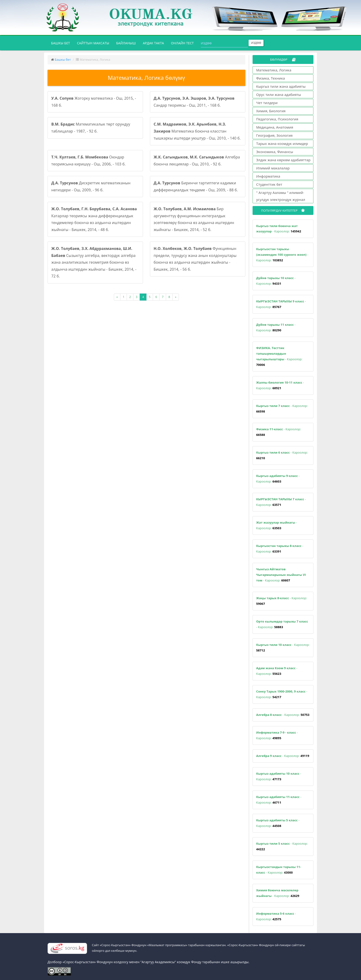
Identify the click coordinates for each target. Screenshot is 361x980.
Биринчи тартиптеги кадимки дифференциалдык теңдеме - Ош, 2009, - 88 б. (196, 186)
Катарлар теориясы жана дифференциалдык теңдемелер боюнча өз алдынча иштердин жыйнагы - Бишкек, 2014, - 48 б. (94, 219)
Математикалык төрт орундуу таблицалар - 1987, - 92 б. (91, 128)
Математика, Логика (274, 70)
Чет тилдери (267, 103)
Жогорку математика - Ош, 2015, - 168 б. (94, 102)
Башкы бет (62, 43)
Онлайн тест (182, 43)
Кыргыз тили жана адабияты (281, 86)
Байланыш (126, 43)
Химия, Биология (271, 111)
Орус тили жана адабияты (279, 94)
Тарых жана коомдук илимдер (282, 143)
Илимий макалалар (273, 168)
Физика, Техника (271, 78)
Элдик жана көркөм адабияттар (283, 160)
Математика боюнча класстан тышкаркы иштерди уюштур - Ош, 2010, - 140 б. (197, 131)
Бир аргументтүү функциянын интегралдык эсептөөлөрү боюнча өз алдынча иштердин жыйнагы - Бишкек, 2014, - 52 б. (194, 219)
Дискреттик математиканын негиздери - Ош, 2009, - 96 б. (91, 186)
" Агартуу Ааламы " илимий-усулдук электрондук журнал (281, 196)
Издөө (256, 43)
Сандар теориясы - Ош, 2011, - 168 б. (194, 102)
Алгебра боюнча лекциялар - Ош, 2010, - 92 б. (197, 161)
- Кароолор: (279, 229)
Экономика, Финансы (275, 152)
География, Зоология (274, 135)
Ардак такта (153, 43)
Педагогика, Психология (277, 119)
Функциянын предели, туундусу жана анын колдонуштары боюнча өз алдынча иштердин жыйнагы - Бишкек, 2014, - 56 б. (195, 259)
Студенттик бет (269, 184)
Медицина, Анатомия (275, 127)
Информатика (268, 176)
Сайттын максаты (93, 43)
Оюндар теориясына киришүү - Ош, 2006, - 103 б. (89, 161)
